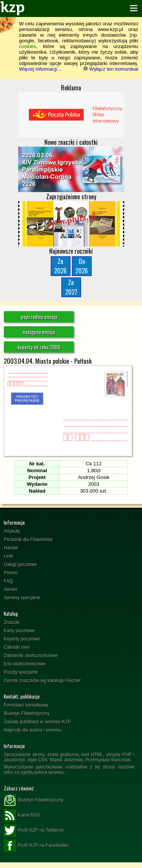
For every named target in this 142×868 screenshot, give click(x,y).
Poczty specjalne (21, 672)
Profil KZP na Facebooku (36, 846)
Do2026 (82, 266)
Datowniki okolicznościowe (31, 656)
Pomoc (11, 573)
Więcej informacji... (40, 69)
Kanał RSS (22, 815)
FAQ (8, 581)
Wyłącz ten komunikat (111, 69)
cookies (27, 46)
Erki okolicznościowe (25, 664)
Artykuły (12, 531)
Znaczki (12, 622)
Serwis (11, 589)
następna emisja (39, 332)
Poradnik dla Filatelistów (28, 539)
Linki (9, 556)
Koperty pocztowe (22, 639)
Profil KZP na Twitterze (34, 831)
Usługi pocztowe (20, 564)
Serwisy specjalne (22, 598)
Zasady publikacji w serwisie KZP (37, 722)
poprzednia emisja (39, 317)
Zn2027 (71, 287)
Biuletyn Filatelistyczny (27, 713)
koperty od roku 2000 (39, 347)
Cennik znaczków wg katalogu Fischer (42, 680)
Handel (11, 548)
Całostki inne (17, 647)
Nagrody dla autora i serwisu (33, 730)
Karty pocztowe (19, 631)
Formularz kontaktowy (26, 705)
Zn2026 (60, 266)
